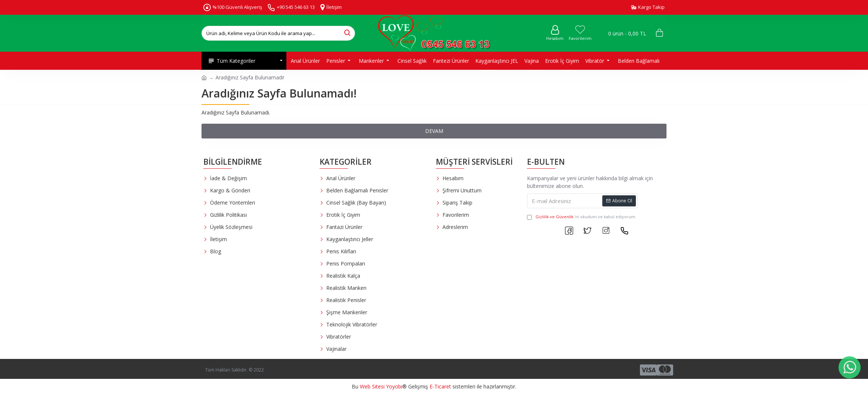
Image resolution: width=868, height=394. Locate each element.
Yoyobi (394, 386)
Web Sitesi (372, 386)
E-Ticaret (440, 386)
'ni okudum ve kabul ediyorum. (582, 217)
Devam (434, 131)
